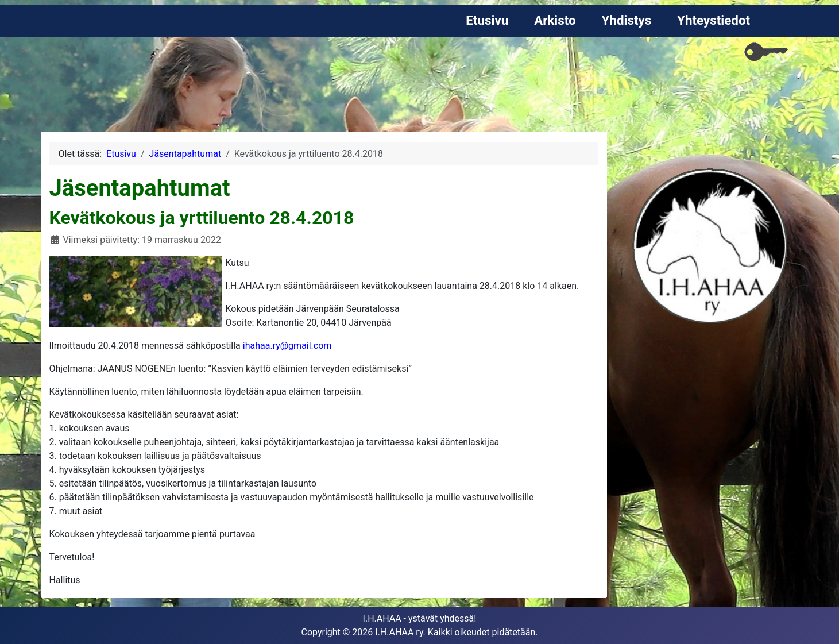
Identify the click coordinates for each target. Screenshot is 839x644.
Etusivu (487, 20)
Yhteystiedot (714, 20)
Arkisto (555, 20)
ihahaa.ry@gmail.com (287, 346)
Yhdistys (626, 20)
